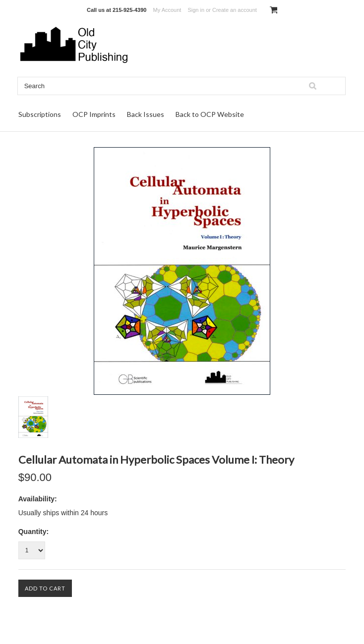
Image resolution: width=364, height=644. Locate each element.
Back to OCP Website (210, 114)
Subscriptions (40, 114)
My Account (167, 10)
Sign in (196, 10)
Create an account (235, 10)
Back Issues (146, 114)
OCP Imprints (94, 114)
